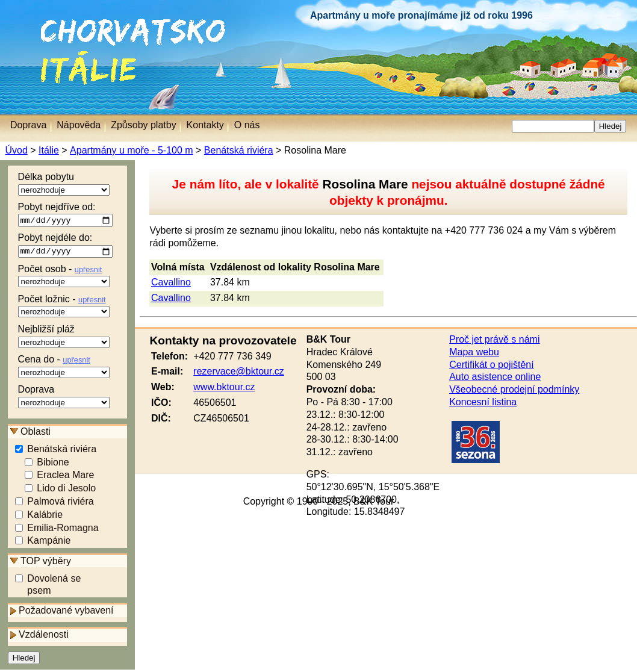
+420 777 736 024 (484, 230)
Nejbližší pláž (64, 338)
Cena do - (64, 368)
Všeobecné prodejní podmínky (514, 389)
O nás (247, 125)
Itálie (46, 57)
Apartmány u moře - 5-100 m (131, 150)
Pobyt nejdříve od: (65, 215)
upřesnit (89, 271)
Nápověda (79, 125)
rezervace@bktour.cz (239, 371)
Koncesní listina (483, 402)
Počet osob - (64, 278)
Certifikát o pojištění (492, 365)
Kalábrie (45, 516)
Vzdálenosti (44, 637)
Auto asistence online (495, 377)
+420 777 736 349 (232, 356)
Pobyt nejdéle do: (65, 247)
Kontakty (205, 125)
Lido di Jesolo (66, 490)
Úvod (16, 150)
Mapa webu (474, 352)
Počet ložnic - (64, 308)
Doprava (64, 398)
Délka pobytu (64, 184)
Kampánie (49, 543)
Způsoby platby (144, 125)
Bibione (53, 464)
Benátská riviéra (238, 150)
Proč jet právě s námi (494, 339)
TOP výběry (46, 563)
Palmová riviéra (60, 504)
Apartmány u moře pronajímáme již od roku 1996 (421, 15)
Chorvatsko (30, 24)
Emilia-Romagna (63, 530)
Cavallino (171, 282)
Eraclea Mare (65, 477)
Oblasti (36, 433)
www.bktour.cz (224, 387)
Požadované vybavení (66, 612)
